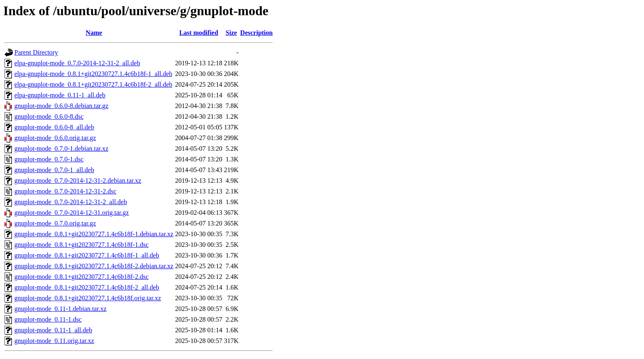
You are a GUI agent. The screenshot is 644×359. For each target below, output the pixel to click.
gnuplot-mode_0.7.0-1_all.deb (54, 170)
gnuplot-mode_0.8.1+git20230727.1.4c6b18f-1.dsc (82, 245)
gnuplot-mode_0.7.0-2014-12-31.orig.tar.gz (72, 213)
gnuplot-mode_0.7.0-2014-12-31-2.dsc (65, 191)
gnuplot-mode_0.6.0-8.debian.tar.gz (61, 106)
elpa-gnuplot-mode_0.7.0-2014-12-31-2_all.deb (77, 63)
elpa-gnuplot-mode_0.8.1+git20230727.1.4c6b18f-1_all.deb (93, 74)
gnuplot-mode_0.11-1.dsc (48, 319)
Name (94, 33)
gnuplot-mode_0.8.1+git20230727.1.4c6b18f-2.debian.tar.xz (94, 266)
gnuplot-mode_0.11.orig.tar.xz (54, 341)
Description (256, 33)
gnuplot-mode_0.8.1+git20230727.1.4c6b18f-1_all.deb (87, 255)
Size (231, 33)
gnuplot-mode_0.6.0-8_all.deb (54, 127)
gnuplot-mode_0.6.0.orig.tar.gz (55, 138)
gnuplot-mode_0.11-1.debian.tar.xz (60, 309)
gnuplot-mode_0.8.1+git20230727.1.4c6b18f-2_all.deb (87, 287)
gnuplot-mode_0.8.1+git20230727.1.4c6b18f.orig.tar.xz (88, 298)
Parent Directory (36, 52)
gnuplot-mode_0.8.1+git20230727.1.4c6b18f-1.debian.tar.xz (94, 234)
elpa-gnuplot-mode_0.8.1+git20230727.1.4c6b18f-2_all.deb (93, 84)
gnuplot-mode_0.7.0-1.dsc (49, 159)
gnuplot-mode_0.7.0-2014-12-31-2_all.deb (71, 202)
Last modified (199, 33)
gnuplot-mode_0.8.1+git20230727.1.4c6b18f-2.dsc (82, 277)
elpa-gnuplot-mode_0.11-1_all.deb (60, 95)
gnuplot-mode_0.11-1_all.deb (53, 330)
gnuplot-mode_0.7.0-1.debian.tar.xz (61, 148)
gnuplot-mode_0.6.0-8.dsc (49, 116)
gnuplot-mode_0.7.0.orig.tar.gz (55, 223)
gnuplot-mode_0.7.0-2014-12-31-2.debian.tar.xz (78, 181)
